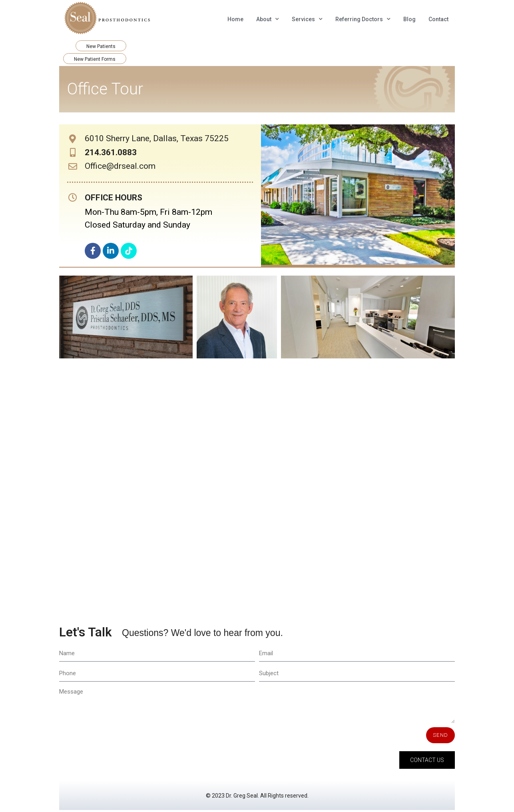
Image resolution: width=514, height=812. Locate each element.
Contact (438, 19)
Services (307, 19)
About (268, 19)
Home (235, 19)
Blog (409, 19)
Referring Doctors (363, 19)
